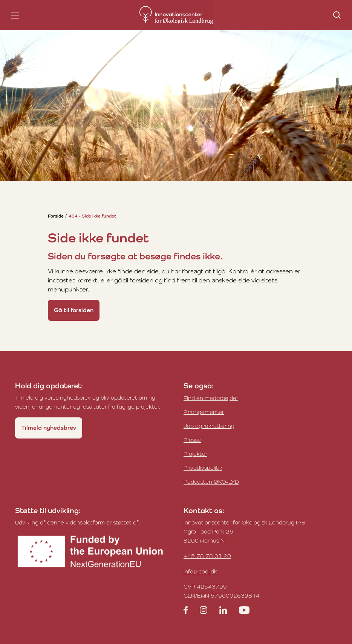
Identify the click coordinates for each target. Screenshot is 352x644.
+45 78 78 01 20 (207, 556)
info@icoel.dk (200, 571)
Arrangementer (204, 412)
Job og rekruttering (209, 426)
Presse (192, 440)
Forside (56, 216)
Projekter (195, 454)
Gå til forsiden (74, 310)
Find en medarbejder (211, 398)
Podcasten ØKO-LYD (211, 482)
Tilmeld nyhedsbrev (49, 428)
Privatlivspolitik (203, 468)
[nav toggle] (15, 15)
